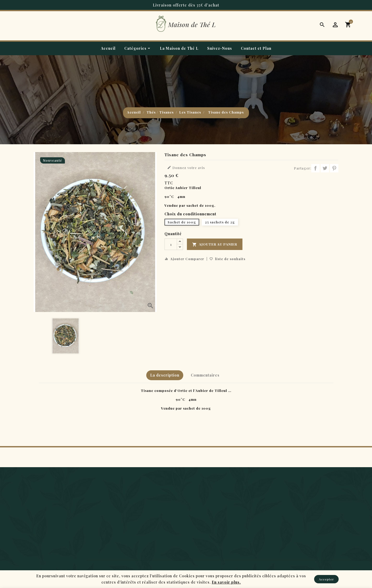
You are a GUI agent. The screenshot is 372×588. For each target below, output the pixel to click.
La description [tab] (165, 375)
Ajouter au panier (215, 245)
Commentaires (205, 375)
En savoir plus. (226, 582)
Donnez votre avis (186, 168)
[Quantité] (171, 244)
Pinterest (334, 168)
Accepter (326, 579)
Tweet (325, 168)
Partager (315, 168)
